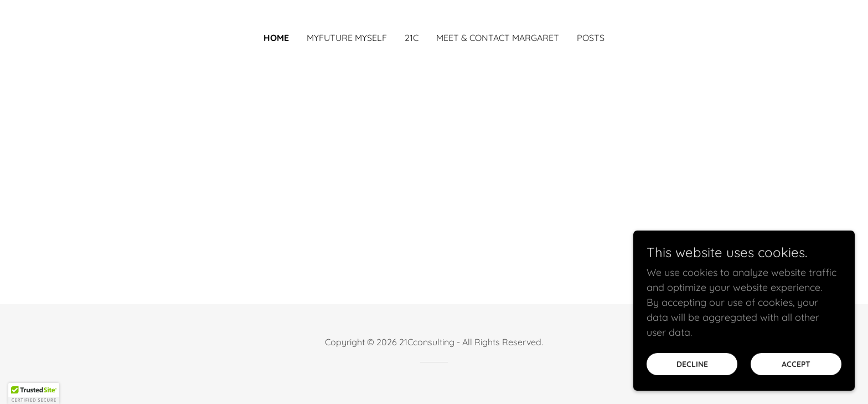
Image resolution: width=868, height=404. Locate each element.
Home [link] (276, 38)
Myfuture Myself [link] (347, 38)
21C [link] (412, 38)
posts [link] (591, 38)
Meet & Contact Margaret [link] (498, 38)
